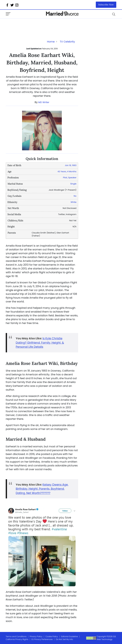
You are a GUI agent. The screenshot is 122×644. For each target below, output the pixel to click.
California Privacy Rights (17, 639)
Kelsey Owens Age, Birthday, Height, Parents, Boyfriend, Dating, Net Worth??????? (42, 489)
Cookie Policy (52, 636)
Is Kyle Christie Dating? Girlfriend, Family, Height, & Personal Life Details (40, 343)
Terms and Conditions (16, 636)
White (74, 202)
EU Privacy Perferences (42, 639)
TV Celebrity (67, 42)
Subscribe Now (106, 5)
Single (73, 184)
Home (51, 42)
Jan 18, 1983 (71, 165)
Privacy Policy (36, 636)
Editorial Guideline (69, 636)
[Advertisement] (31, 25)
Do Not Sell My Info (64, 639)
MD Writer (44, 102)
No (75, 196)
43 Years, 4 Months (67, 172)
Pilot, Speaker (70, 178)
